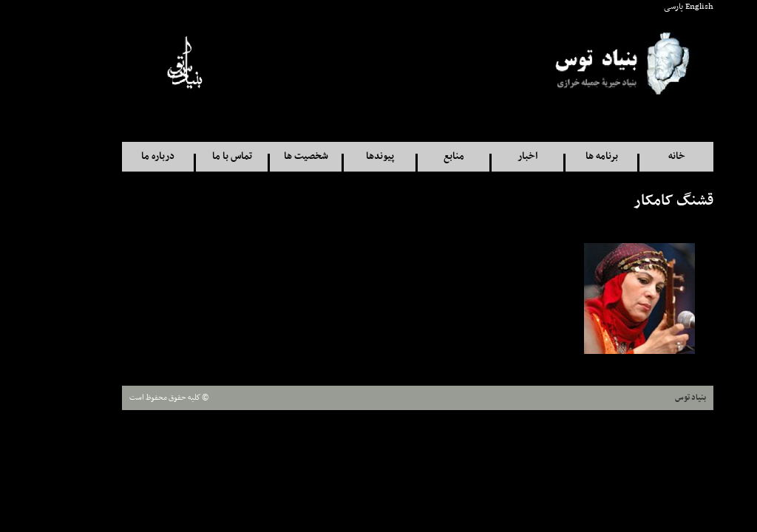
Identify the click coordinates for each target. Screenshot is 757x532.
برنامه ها (563, 156)
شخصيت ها (267, 156)
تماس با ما (193, 156)
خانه (638, 156)
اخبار (488, 156)
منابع (415, 156)
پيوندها (341, 156)
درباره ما (119, 156)
